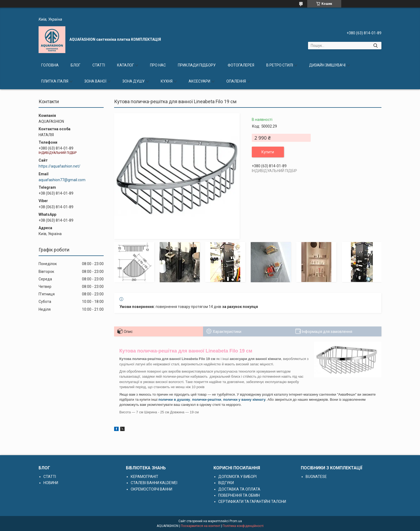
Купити (268, 152)
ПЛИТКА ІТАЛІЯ (55, 81)
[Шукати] (375, 46)
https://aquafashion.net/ (59, 166)
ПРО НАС (158, 65)
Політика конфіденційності (243, 526)
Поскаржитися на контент (200, 526)
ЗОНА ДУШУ (134, 81)
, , (212, 400)
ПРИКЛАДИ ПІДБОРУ (197, 65)
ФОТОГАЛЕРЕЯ (241, 65)
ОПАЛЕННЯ (236, 81)
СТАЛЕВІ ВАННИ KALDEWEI (154, 483)
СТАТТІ (99, 65)
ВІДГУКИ (226, 483)
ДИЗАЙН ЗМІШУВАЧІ (327, 65)
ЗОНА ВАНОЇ (95, 81)
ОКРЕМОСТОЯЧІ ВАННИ (151, 489)
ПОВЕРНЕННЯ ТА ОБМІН (239, 495)
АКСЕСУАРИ (199, 81)
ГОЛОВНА (50, 65)
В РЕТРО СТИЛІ (280, 65)
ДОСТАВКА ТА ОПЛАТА (239, 489)
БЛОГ (76, 65)
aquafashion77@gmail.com (62, 180)
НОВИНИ (51, 483)
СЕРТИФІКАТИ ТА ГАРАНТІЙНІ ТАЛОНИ (252, 502)
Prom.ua (236, 521)
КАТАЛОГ (125, 65)
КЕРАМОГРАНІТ (145, 477)
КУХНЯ (167, 81)
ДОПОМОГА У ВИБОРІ (237, 477)
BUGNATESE (316, 477)
